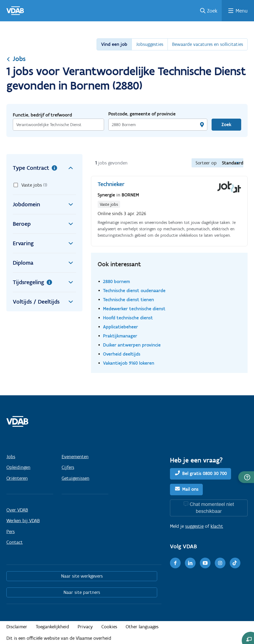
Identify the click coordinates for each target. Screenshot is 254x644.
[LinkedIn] (190, 563)
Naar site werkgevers (82, 576)
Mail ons (190, 489)
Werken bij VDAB (23, 521)
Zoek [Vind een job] (226, 124)
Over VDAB (17, 510)
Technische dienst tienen (128, 299)
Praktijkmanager (120, 336)
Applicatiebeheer (120, 327)
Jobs (16, 59)
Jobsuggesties (150, 44)
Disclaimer (17, 627)
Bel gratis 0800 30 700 (205, 473)
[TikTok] (235, 563)
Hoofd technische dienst (128, 318)
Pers (11, 532)
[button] (246, 477)
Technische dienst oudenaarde (134, 290)
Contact (15, 542)
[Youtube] (205, 563)
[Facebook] (175, 563)
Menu (242, 11)
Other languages (142, 627)
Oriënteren (17, 478)
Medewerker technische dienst (134, 309)
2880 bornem (116, 281)
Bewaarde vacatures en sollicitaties (208, 44)
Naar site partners (82, 592)
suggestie (194, 526)
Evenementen (75, 457)
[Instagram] (220, 563)
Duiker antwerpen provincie (132, 345)
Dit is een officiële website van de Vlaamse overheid (59, 638)
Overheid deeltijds (122, 354)
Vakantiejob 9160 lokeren (129, 363)
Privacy (85, 627)
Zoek (212, 11)
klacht (217, 526)
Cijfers (68, 467)
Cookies (109, 627)
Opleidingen (18, 467)
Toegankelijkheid (52, 627)
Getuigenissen (76, 478)
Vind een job (114, 44)
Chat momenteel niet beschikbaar (212, 508)
